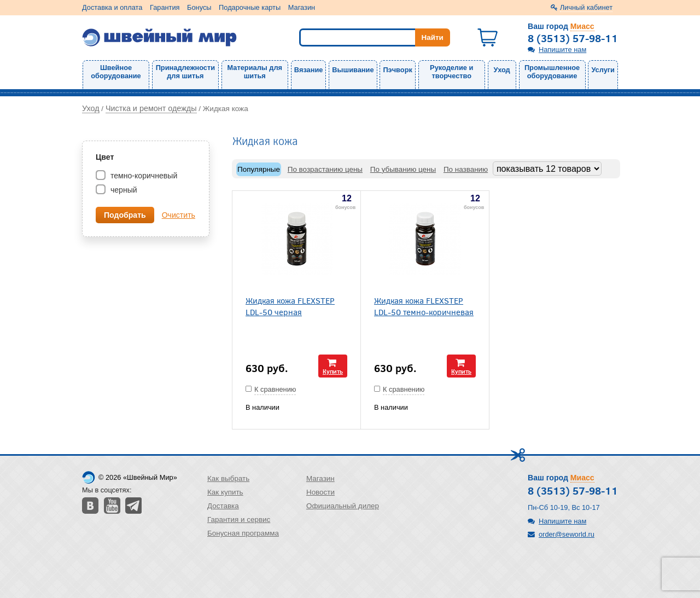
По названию (466, 169)
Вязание (309, 70)
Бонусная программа (243, 533)
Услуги (603, 70)
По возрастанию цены (325, 169)
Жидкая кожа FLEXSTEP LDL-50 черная (290, 306)
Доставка (223, 506)
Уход (502, 70)
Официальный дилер (343, 506)
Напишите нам (562, 50)
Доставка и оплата (112, 7)
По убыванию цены (403, 169)
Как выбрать (228, 478)
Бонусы (199, 7)
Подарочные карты (250, 7)
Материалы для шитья (255, 72)
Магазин (302, 7)
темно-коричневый (143, 176)
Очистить (179, 215)
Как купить (225, 492)
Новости (320, 492)
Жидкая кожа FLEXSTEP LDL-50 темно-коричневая (424, 306)
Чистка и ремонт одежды (151, 108)
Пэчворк (397, 70)
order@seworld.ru (567, 534)
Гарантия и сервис (239, 519)
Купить (333, 371)
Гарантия (165, 7)
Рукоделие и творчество (451, 72)
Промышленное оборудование (552, 72)
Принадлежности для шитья (185, 72)
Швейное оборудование (116, 72)
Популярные (259, 169)
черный (123, 190)
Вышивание (353, 70)
